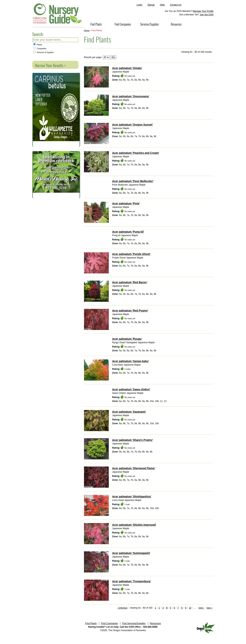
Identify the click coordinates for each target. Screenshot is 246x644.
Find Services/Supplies (134, 623)
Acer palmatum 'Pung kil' (128, 232)
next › (201, 608)
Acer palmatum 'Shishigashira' (132, 497)
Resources (176, 24)
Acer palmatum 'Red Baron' (130, 282)
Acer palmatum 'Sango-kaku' (131, 361)
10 (190, 608)
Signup (151, 5)
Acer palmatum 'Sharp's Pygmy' (133, 440)
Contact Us (176, 5)
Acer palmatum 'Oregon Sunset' (133, 125)
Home (87, 30)
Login (139, 5)
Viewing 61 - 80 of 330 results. (197, 52)
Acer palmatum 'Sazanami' (129, 412)
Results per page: (93, 57)
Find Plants (96, 24)
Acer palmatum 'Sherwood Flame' (134, 468)
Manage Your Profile (203, 11)
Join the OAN (207, 15)
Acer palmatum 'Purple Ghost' (131, 254)
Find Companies (123, 24)
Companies (40, 49)
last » (210, 608)
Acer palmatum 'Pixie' (126, 203)
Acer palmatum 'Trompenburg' (132, 581)
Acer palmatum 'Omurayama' (131, 96)
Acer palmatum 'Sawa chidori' (131, 389)
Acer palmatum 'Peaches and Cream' (136, 153)
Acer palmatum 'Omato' (127, 68)
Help (162, 5)
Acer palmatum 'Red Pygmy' (130, 311)
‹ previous (122, 608)
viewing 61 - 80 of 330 (141, 608)
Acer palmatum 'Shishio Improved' (134, 525)
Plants (38, 45)
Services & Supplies (44, 52)
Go (113, 57)
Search (75, 40)
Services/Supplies (149, 24)
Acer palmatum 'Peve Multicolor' (133, 181)
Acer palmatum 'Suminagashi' (131, 553)
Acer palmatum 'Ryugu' (127, 339)
